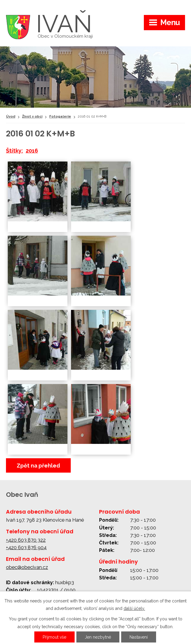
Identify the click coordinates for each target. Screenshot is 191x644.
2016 (32, 151)
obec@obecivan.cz (27, 567)
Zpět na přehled (38, 466)
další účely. (134, 608)
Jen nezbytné (98, 637)
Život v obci (32, 116)
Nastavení (139, 637)
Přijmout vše (54, 637)
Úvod (11, 116)
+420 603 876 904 (26, 548)
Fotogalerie (60, 116)
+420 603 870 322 (26, 540)
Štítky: (14, 151)
